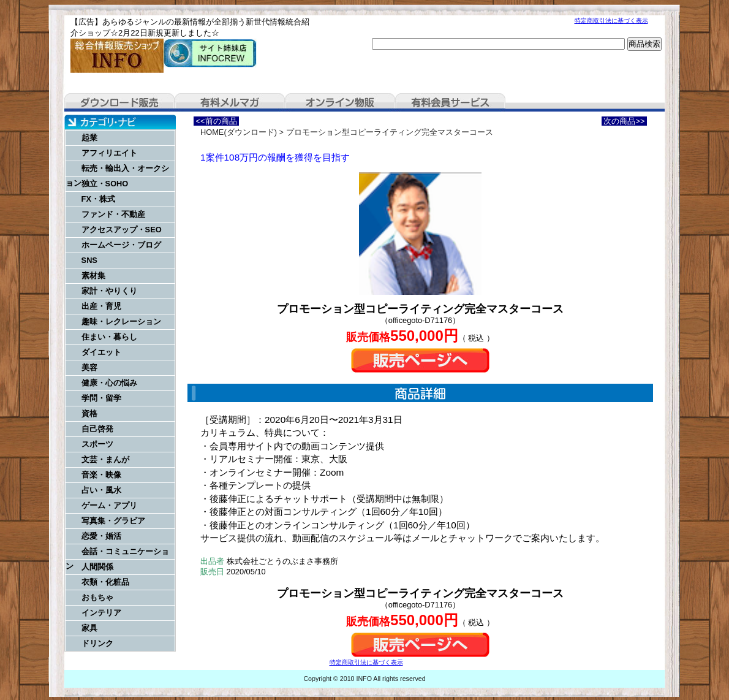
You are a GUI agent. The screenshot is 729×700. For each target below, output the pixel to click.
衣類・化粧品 (105, 582)
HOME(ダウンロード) (239, 132)
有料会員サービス (450, 102)
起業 (89, 138)
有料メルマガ (230, 102)
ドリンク (97, 643)
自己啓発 (97, 429)
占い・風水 (101, 490)
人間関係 (97, 567)
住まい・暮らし (109, 337)
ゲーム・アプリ (109, 505)
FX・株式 (98, 199)
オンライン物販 (340, 102)
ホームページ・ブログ (121, 245)
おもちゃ (97, 597)
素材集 (93, 276)
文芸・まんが (105, 459)
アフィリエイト (109, 153)
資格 (89, 413)
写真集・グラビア (113, 521)
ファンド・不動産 (113, 214)
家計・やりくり (109, 291)
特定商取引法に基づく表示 (611, 21)
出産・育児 (101, 306)
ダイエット (101, 352)
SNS (89, 260)
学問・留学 (101, 398)
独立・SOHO (105, 184)
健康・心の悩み (109, 383)
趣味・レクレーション (121, 321)
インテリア (101, 613)
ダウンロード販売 (119, 102)
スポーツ (97, 444)
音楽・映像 (101, 475)
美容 (89, 367)
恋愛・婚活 (101, 536)
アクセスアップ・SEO (122, 230)
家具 (89, 628)
